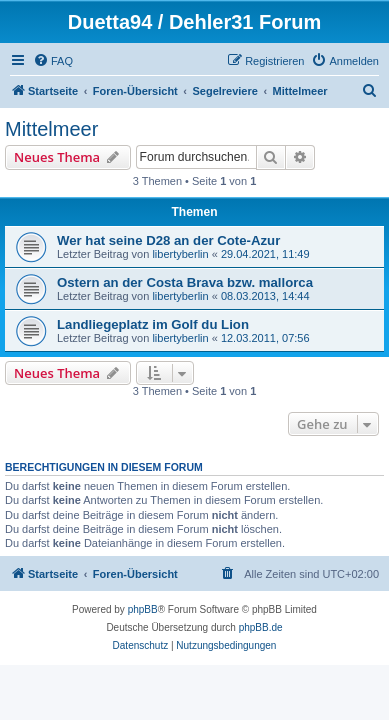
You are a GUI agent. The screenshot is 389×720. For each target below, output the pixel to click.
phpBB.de (261, 627)
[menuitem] (53, 61)
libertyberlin (180, 254)
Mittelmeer (51, 129)
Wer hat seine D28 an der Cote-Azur (168, 240)
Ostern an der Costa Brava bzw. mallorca (185, 282)
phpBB (143, 609)
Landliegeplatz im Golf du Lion (153, 324)
